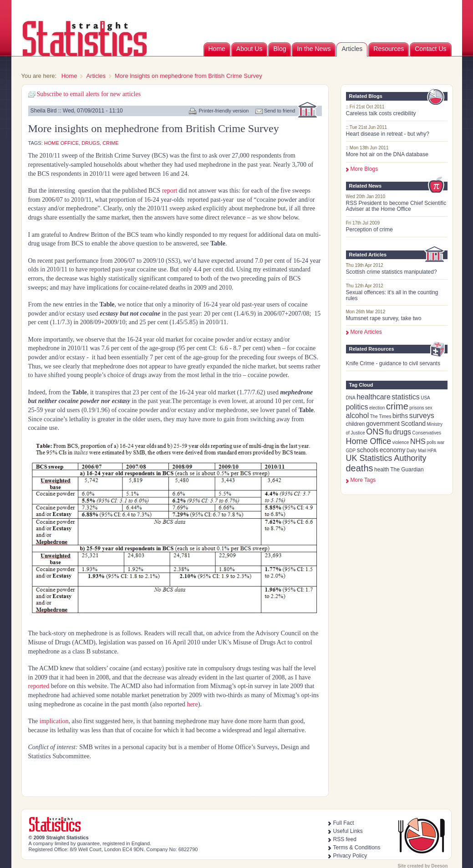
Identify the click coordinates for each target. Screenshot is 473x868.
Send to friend (280, 111)
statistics (405, 397)
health (382, 470)
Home (217, 49)
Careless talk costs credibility (381, 113)
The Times (381, 416)
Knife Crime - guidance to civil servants (393, 363)
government (383, 424)
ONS (375, 432)
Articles (352, 49)
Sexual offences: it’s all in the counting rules (392, 295)
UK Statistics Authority (386, 458)
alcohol (358, 416)
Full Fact (344, 823)
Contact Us (430, 49)
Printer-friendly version (224, 111)
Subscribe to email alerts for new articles (89, 94)
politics (357, 407)
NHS (418, 442)
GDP (351, 451)
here (192, 704)
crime (397, 406)
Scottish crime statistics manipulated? (392, 272)
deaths (360, 468)
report (170, 191)
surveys (422, 416)
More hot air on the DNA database (387, 154)
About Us (249, 49)
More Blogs (364, 169)
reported (39, 686)
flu (389, 432)
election (377, 408)
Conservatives (427, 433)
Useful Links (348, 831)
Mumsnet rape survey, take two (384, 318)
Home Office (369, 441)
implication (54, 721)
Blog (280, 49)
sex (429, 408)
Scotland (413, 424)
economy (393, 450)
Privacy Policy (350, 856)
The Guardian (407, 470)
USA (425, 398)
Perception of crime (369, 230)
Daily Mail (416, 451)
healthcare (374, 397)
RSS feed (345, 839)
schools (368, 450)
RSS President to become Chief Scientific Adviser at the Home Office (396, 206)
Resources (389, 49)
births (400, 416)
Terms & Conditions (357, 848)
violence (401, 442)
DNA (351, 398)
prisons (417, 408)
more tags (363, 480)
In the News (314, 49)
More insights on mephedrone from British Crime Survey (188, 76)
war (441, 442)
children (356, 424)
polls (431, 442)
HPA (432, 451)
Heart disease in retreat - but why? (388, 134)
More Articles (366, 332)
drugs (402, 432)
